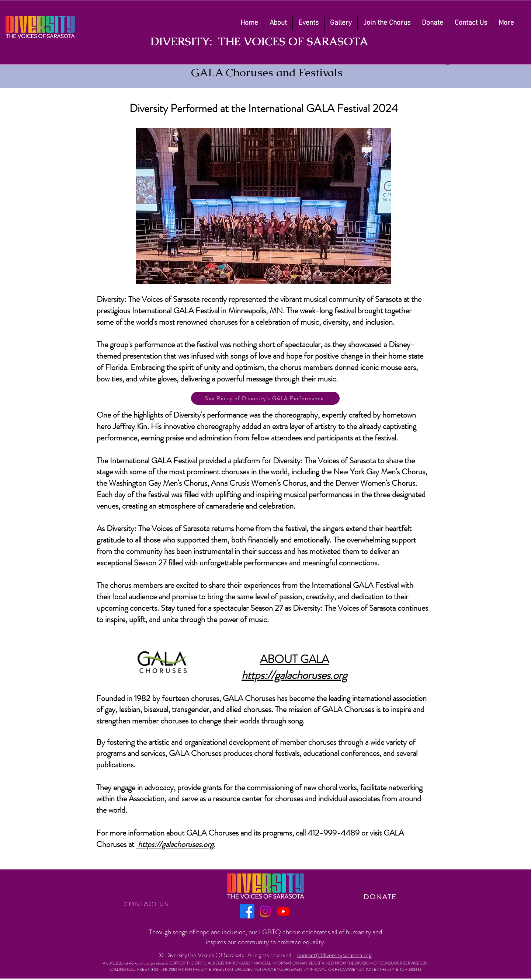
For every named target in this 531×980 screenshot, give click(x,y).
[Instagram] (265, 911)
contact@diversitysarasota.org (334, 955)
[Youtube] (283, 911)
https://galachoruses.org (294, 675)
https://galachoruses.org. (177, 844)
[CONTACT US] (147, 904)
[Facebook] (247, 911)
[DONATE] (381, 897)
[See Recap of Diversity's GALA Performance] (265, 398)
